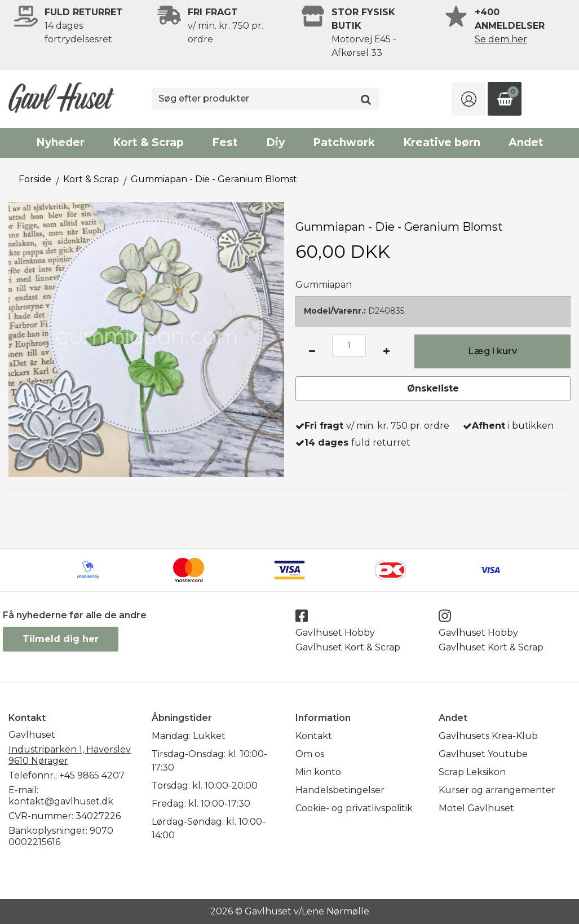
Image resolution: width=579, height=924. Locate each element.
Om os (310, 754)
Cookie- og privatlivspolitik (354, 808)
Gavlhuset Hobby (335, 633)
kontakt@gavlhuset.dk (61, 801)
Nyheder (60, 142)
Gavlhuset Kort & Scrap (348, 647)
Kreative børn (442, 142)
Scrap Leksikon (472, 772)
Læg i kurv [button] (493, 351)
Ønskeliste (433, 388)
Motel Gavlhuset (476, 808)
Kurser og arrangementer (497, 790)
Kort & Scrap (148, 142)
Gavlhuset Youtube (483, 754)
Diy (275, 142)
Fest (225, 142)
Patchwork (344, 142)
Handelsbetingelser (340, 790)
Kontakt (314, 736)
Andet (526, 142)
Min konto (318, 772)
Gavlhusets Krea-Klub (488, 736)
